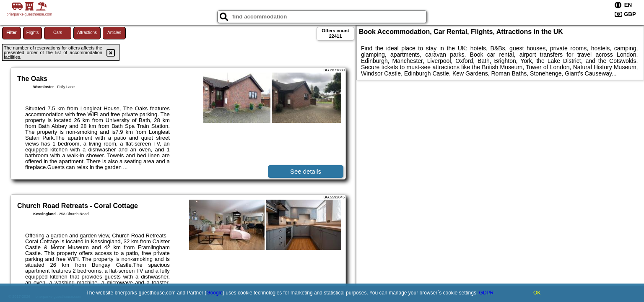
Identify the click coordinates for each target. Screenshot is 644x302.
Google (214, 293)
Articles (114, 33)
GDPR (487, 293)
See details (306, 171)
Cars (58, 33)
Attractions (87, 33)
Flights (32, 33)
